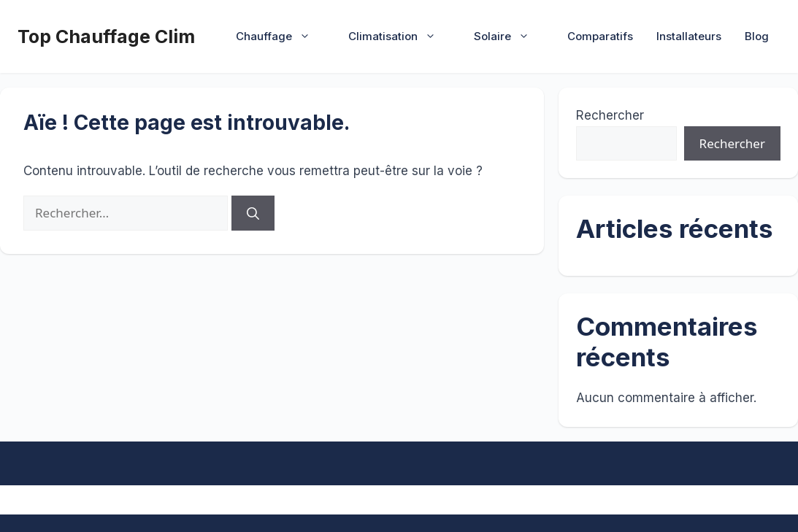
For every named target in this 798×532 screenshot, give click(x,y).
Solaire (509, 36)
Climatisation (399, 36)
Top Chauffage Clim (106, 36)
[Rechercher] (253, 213)
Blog (757, 36)
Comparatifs (600, 36)
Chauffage (280, 36)
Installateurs (689, 36)
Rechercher (610, 115)
